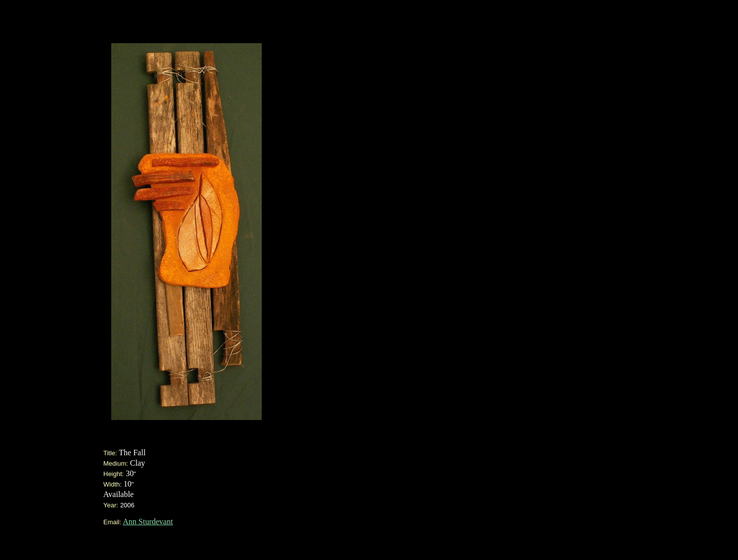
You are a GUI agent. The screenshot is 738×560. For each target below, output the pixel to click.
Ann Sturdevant (148, 522)
